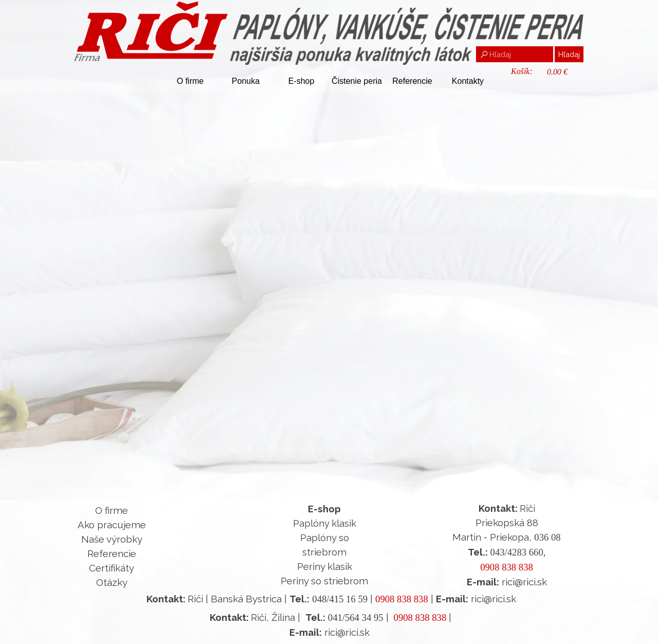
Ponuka (246, 81)
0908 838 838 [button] (507, 567)
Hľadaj (569, 54)
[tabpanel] (112, 546)
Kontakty (468, 81)
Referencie (412, 81)
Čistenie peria (357, 81)
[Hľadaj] (515, 54)
